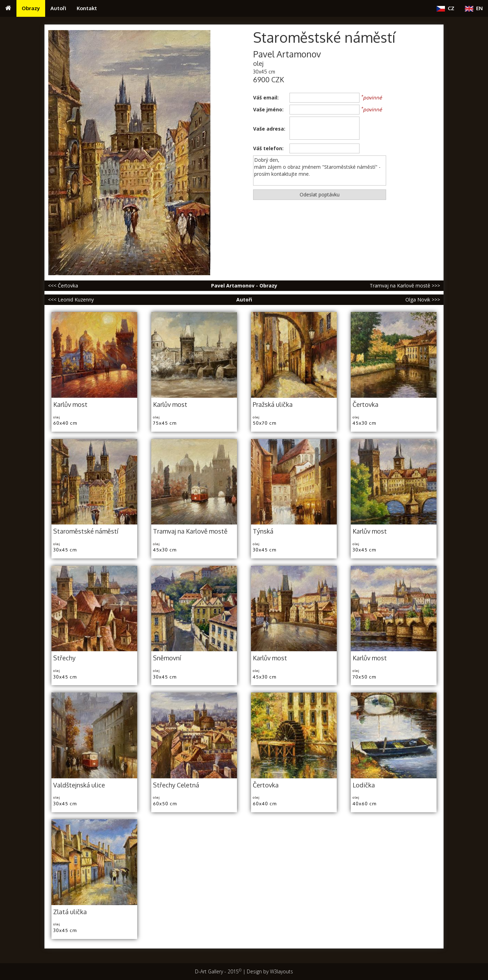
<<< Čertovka (63, 286)
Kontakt (87, 8)
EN (474, 8)
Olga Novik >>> (423, 300)
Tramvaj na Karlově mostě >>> (405, 286)
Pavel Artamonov (287, 54)
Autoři (58, 8)
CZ (445, 8)
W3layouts (281, 971)
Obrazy (31, 8)
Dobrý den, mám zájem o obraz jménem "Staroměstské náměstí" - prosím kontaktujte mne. (320, 171)
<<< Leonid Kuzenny (71, 300)
